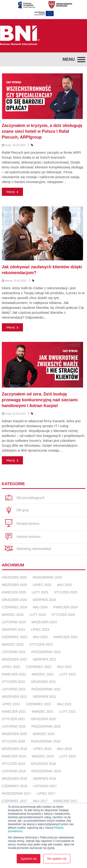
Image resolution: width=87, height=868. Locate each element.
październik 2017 (17, 793)
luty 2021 (68, 711)
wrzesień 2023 (44, 622)
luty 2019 (68, 756)
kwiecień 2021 (14, 711)
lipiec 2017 (46, 793)
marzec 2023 (13, 644)
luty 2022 (68, 674)
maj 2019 (64, 749)
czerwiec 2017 (14, 801)
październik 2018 (46, 771)
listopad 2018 (14, 771)
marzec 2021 (43, 711)
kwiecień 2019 (14, 756)
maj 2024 (40, 607)
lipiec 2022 (11, 667)
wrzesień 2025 (14, 585)
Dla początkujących (24, 498)
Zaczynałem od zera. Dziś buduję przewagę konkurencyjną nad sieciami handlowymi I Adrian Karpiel (40, 400)
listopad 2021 (14, 689)
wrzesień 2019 (14, 749)
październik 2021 (46, 689)
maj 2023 (40, 637)
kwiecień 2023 (65, 637)
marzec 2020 (44, 734)
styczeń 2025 (65, 592)
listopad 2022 (14, 652)
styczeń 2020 (13, 741)
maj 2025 (64, 585)
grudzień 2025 (14, 577)
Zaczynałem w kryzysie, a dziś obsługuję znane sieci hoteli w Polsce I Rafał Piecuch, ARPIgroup (42, 131)
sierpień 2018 (44, 779)
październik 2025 (47, 577)
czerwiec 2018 (14, 786)
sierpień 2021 (44, 697)
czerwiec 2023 (14, 637)
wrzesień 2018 (14, 779)
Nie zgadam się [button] (57, 859)
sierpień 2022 (44, 659)
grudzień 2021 (43, 682)
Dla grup (17, 510)
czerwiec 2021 (39, 704)
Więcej (12, 192)
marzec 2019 (43, 756)
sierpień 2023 (13, 630)
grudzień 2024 (14, 600)
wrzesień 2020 (14, 734)
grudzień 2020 (43, 719)
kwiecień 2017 (65, 801)
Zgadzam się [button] (29, 859)
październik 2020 (46, 726)
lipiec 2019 (42, 749)
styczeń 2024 (63, 615)
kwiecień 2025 (14, 592)
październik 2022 (46, 652)
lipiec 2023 (40, 630)
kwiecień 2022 (14, 674)
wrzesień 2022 (14, 659)
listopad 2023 (14, 622)
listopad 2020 (14, 726)
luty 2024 (38, 615)
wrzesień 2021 (14, 697)
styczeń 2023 (41, 644)
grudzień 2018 (43, 764)
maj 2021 (64, 704)
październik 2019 (46, 741)
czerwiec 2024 (14, 607)
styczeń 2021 (13, 719)
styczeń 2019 (13, 764)
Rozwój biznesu (22, 524)
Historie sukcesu (22, 537)
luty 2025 (40, 592)
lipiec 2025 (42, 585)
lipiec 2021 (11, 704)
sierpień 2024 (44, 600)
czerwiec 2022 (39, 667)
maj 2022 (64, 667)
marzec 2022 (43, 674)
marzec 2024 (13, 615)
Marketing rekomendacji (28, 549)
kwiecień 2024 (65, 607)
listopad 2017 (45, 786)
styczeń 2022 (13, 682)
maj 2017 (40, 801)
